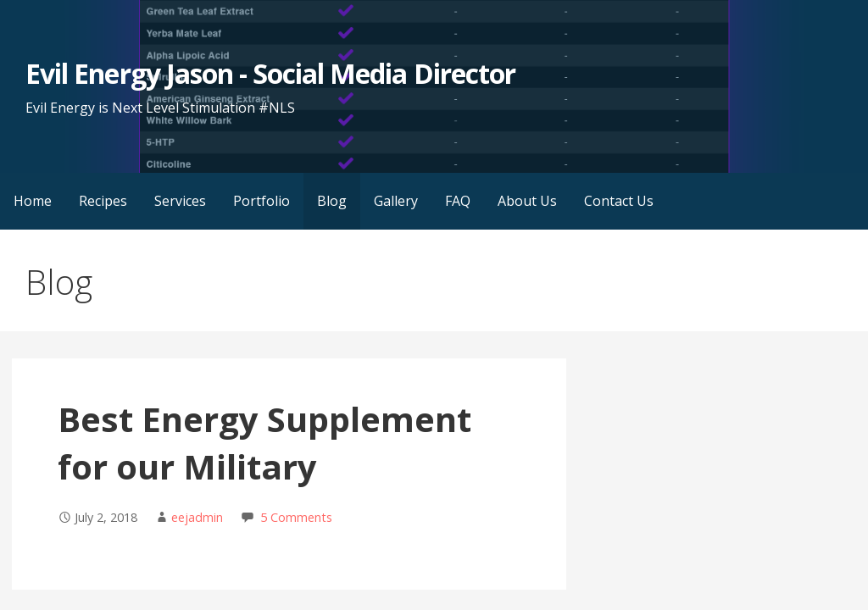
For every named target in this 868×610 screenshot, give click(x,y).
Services (180, 201)
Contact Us (619, 201)
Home (33, 201)
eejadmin (197, 517)
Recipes (103, 201)
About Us (527, 201)
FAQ (458, 201)
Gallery (396, 201)
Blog (332, 201)
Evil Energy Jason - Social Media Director (270, 73)
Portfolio (262, 201)
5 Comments (296, 517)
